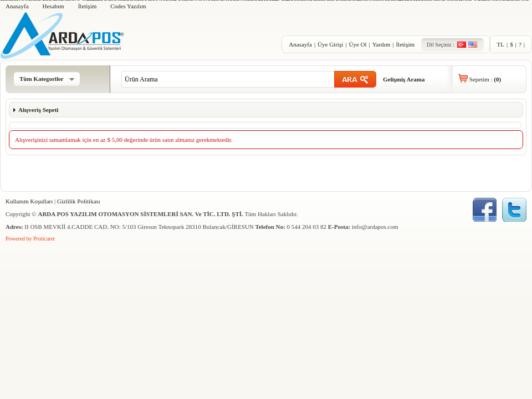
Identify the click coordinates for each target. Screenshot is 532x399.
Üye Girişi (330, 44)
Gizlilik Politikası (79, 201)
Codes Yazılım (128, 6)
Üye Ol (357, 44)
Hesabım (53, 6)
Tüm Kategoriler (47, 79)
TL (501, 44)
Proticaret (44, 239)
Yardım (382, 44)
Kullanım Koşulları (29, 201)
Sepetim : (485, 79)
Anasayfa (17, 6)
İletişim (88, 6)
